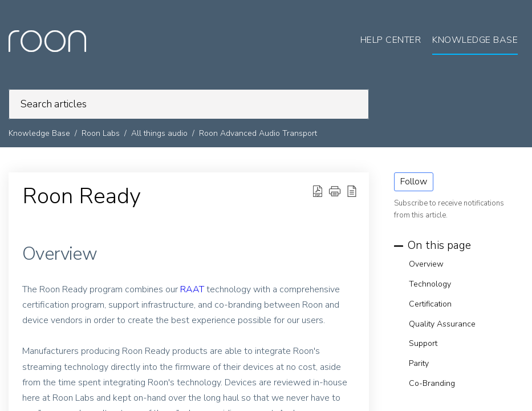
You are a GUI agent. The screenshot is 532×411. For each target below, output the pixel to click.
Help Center (391, 40)
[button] (318, 191)
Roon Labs (101, 133)
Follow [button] (414, 182)
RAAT (192, 289)
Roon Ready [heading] (82, 196)
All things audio (159, 133)
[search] (189, 104)
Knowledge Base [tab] (475, 40)
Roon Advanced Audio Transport (258, 133)
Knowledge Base (39, 133)
